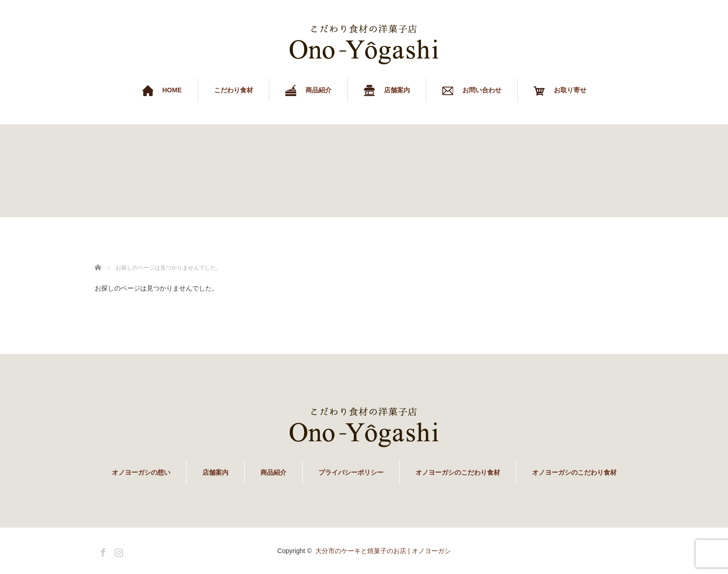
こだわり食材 (234, 90)
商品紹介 (273, 472)
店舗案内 (215, 472)
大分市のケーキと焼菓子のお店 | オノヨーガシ (383, 551)
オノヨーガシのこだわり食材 (458, 472)
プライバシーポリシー (351, 472)
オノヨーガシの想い (141, 472)
